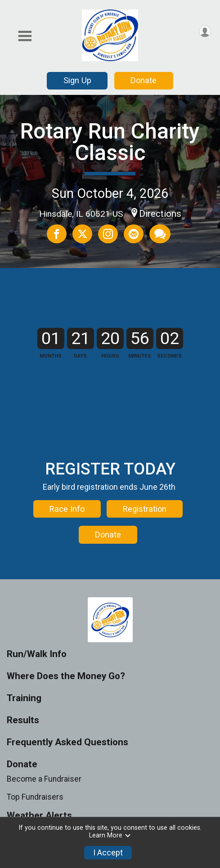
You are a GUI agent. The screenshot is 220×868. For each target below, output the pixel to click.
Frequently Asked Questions (67, 778)
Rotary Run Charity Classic (110, 142)
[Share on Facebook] (57, 234)
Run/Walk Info (37, 690)
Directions (160, 214)
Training (24, 734)
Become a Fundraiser (44, 815)
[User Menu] (205, 31)
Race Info (67, 536)
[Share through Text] (160, 234)
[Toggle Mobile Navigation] (25, 36)
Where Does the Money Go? (66, 712)
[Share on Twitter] (82, 234)
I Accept (108, 853)
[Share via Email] (134, 234)
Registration (145, 536)
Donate (144, 80)
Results (23, 756)
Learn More (110, 835)
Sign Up (77, 80)
